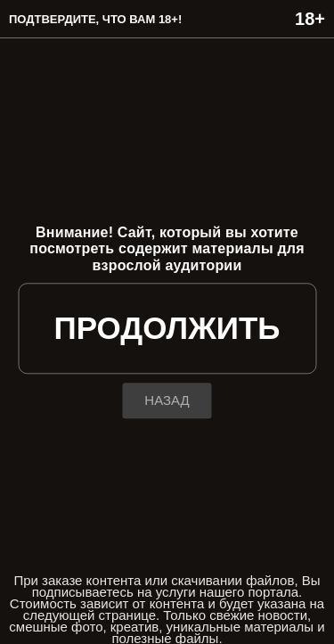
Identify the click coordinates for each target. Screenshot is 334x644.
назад (167, 401)
